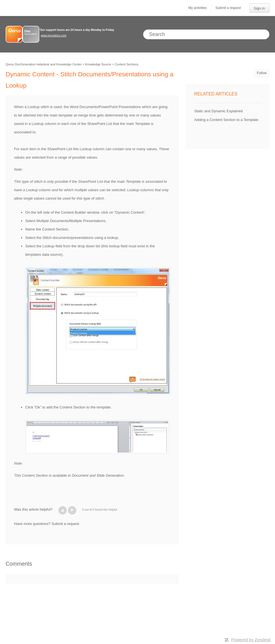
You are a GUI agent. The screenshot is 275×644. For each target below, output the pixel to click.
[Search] (206, 34)
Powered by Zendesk (251, 640)
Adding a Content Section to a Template (226, 120)
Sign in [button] (259, 8)
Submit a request (228, 8)
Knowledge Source (98, 64)
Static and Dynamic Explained (218, 111)
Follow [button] (262, 73)
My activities (197, 8)
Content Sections (127, 64)
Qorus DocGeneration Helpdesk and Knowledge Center (44, 64)
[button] (63, 510)
